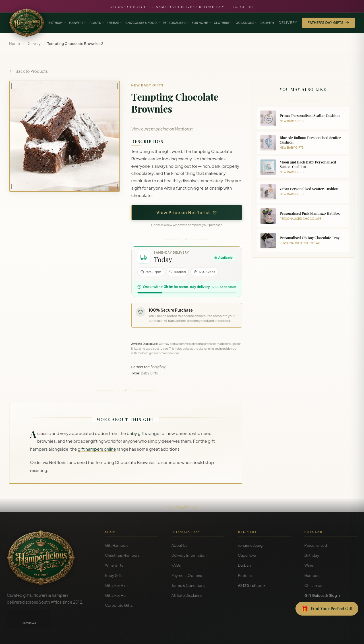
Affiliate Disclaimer (188, 595)
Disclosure (349, 635)
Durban (244, 565)
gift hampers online (97, 449)
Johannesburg (250, 545)
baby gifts (137, 433)
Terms (315, 635)
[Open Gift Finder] (327, 609)
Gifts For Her (116, 595)
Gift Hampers (117, 545)
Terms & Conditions (188, 585)
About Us (179, 545)
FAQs (176, 565)
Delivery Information (189, 555)
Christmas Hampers (122, 555)
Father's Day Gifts (328, 23)
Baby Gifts (114, 575)
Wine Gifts (114, 565)
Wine (309, 565)
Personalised (316, 545)
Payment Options (187, 575)
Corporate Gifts (119, 605)
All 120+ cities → (252, 585)
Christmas (313, 585)
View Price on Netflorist (187, 212)
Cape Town (248, 555)
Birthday (312, 555)
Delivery (288, 23)
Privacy (330, 635)
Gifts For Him (116, 585)
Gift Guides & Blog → (322, 595)
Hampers (312, 575)
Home (15, 44)
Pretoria (245, 575)
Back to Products (28, 71)
